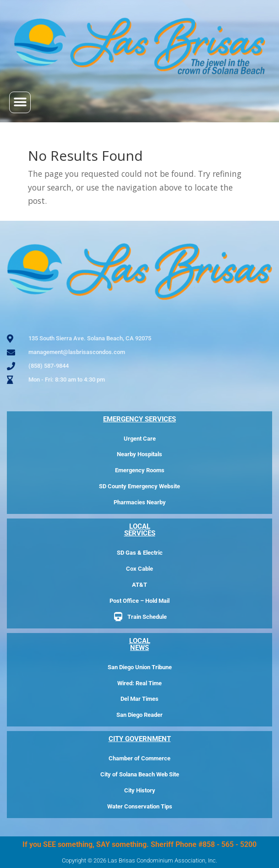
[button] (20, 102)
